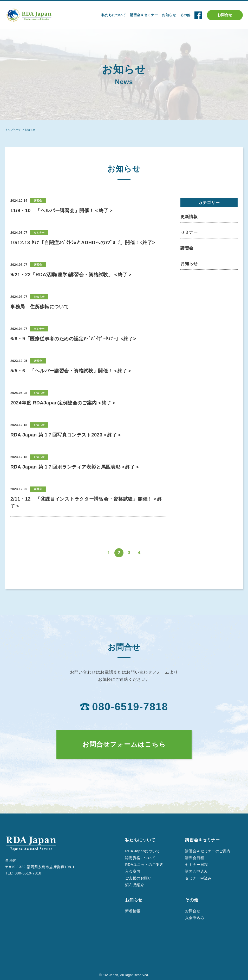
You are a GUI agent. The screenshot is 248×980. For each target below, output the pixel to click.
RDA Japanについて (142, 851)
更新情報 (189, 217)
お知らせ (189, 264)
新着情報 (133, 911)
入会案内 (133, 871)
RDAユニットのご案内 (144, 865)
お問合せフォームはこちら (124, 744)
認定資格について (140, 858)
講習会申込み (196, 871)
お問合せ (225, 15)
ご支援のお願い (138, 878)
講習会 (187, 248)
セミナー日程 (196, 865)
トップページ (13, 130)
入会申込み (195, 918)
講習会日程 (195, 858)
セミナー (189, 232)
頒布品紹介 (135, 885)
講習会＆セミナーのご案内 (208, 851)
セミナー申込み (198, 878)
